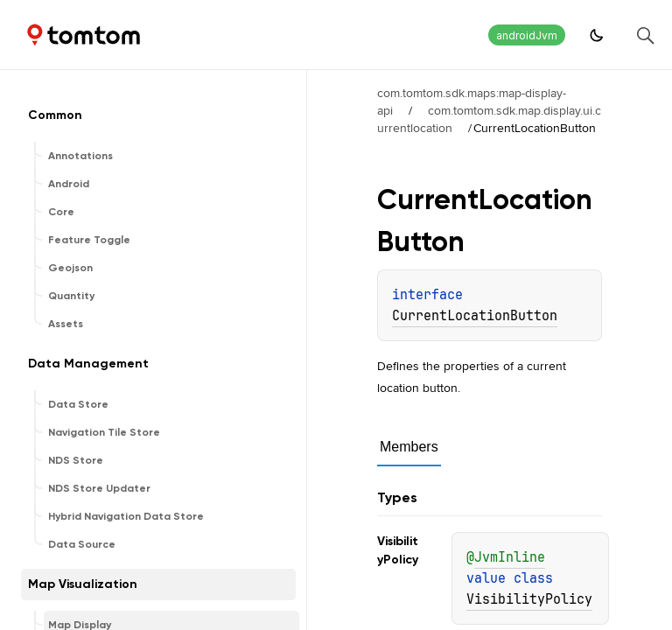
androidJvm (527, 35)
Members (409, 447)
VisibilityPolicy (529, 599)
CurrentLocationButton (475, 316)
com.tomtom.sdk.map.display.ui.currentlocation (489, 119)
